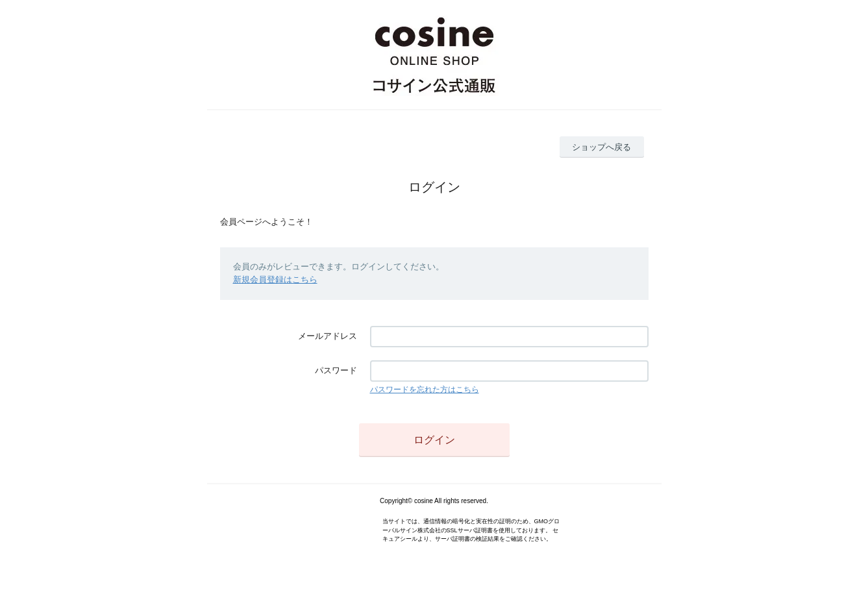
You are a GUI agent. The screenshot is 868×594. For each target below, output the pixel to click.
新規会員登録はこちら (275, 279)
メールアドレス (328, 336)
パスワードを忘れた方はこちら (425, 390)
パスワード (336, 370)
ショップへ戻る (601, 147)
